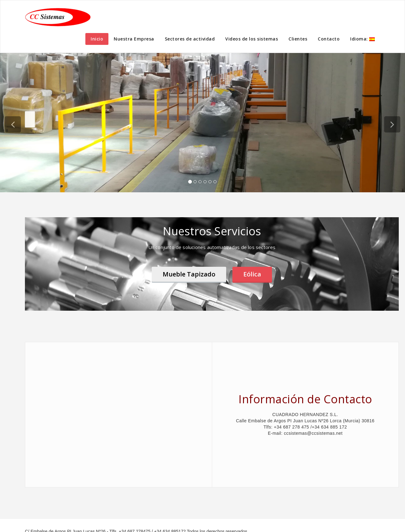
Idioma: (362, 39)
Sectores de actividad (190, 39)
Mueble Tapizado (189, 274)
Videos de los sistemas (252, 39)
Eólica (252, 274)
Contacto (329, 39)
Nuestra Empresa (134, 39)
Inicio (97, 39)
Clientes (298, 39)
